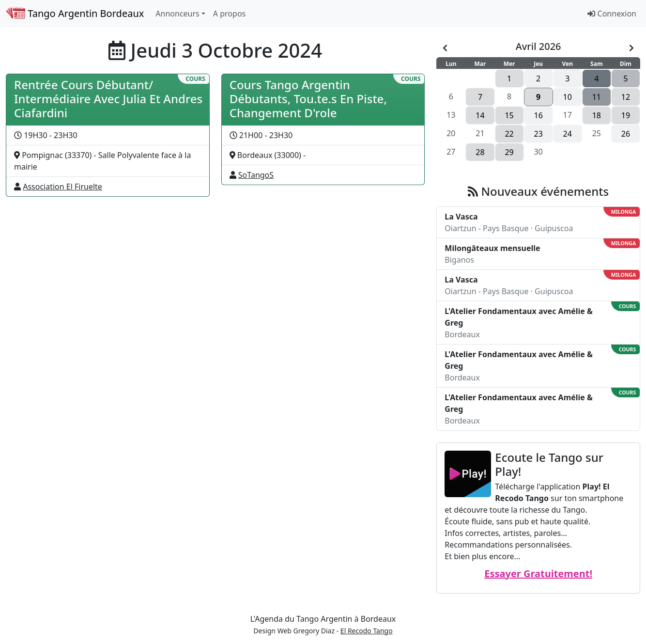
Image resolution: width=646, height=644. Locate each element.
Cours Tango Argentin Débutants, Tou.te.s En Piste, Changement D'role (308, 99)
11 (597, 97)
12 (626, 97)
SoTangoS (256, 175)
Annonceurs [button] (177, 14)
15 (509, 115)
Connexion (612, 14)
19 (626, 115)
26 (626, 134)
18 (597, 115)
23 (538, 134)
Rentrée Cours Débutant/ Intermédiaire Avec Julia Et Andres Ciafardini (108, 99)
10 (568, 97)
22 (509, 134)
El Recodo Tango (367, 631)
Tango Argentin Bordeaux (75, 13)
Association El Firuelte (62, 187)
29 (509, 152)
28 (480, 152)
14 (480, 115)
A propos (229, 14)
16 (538, 115)
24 (568, 134)
